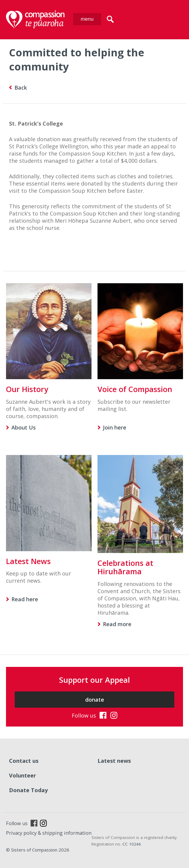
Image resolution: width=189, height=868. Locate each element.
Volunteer (22, 775)
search (110, 19)
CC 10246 (132, 844)
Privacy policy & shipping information (49, 833)
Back (21, 88)
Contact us (24, 761)
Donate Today (28, 790)
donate (95, 700)
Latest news (114, 761)
